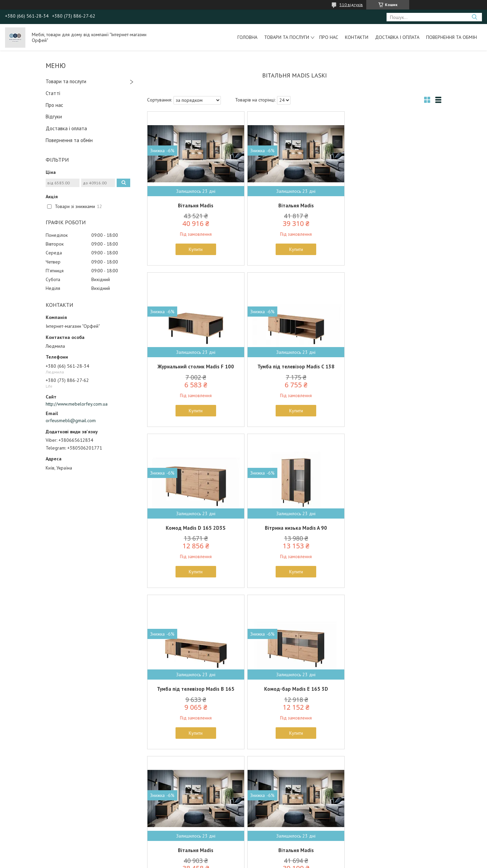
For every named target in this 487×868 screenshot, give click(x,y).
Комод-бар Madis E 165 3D (294, 528)
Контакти (357, 37)
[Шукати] (474, 17)
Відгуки (54, 117)
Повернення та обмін (451, 37)
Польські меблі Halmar (42, 826)
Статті (53, 93)
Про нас (329, 37)
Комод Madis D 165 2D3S (294, 367)
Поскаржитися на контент (243, 861)
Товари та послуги (287, 37)
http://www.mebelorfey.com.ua (77, 404)
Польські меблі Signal (41, 818)
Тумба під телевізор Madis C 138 (195, 367)
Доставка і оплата (397, 37)
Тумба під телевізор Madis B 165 (195, 528)
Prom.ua (276, 855)
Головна (247, 37)
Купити (195, 249)
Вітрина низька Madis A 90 (393, 367)
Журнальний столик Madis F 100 (393, 205)
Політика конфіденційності (296, 861)
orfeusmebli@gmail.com (71, 420)
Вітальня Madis (195, 205)
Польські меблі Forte (41, 810)
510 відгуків (351, 5)
